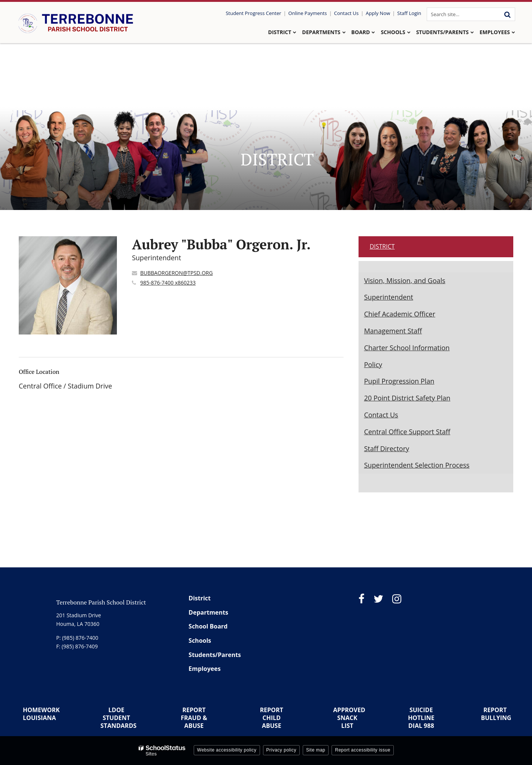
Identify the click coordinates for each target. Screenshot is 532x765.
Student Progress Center (253, 13)
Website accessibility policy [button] (227, 750)
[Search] (507, 14)
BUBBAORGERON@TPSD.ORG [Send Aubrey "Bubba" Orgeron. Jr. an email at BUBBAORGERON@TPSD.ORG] (176, 273)
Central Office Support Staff (407, 432)
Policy (373, 364)
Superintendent (389, 297)
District (382, 246)
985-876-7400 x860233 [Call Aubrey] (168, 283)
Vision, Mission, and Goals (405, 280)
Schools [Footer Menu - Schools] (200, 640)
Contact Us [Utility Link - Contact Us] (347, 13)
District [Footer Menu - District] (199, 598)
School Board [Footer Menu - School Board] (208, 626)
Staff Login (409, 13)
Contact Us (381, 415)
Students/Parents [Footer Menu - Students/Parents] (215, 655)
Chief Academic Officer (400, 314)
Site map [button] (316, 750)
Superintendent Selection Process (417, 465)
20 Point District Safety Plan (407, 398)
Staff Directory (387, 448)
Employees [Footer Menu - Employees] (205, 669)
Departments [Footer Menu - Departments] (208, 612)
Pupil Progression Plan (399, 381)
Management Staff (393, 331)
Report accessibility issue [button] (363, 750)
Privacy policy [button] (281, 750)
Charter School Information (407, 348)
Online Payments (308, 13)
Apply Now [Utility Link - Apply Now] (378, 13)
